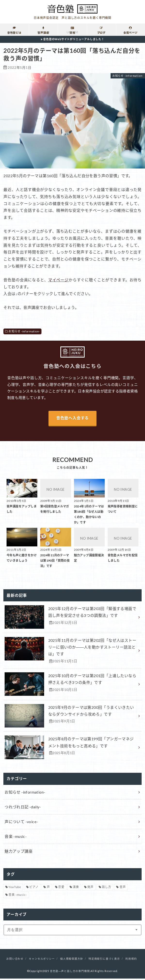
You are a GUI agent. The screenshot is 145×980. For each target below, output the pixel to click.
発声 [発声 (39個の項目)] (90, 888)
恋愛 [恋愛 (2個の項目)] (61, 888)
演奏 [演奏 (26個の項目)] (76, 888)
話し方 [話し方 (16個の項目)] (106, 888)
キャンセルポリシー (42, 960)
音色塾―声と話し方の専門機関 (70, 972)
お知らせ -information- (24, 331)
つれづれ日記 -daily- (23, 808)
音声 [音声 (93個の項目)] (123, 888)
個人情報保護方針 (72, 960)
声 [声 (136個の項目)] (48, 888)
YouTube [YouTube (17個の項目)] (15, 888)
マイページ (58, 280)
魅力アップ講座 (19, 853)
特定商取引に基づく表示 (104, 960)
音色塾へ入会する (72, 418)
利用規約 (131, 960)
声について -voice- (21, 823)
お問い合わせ (15, 960)
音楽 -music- (16, 838)
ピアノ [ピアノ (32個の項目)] (34, 888)
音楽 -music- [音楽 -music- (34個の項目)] (18, 896)
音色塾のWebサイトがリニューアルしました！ (74, 39)
